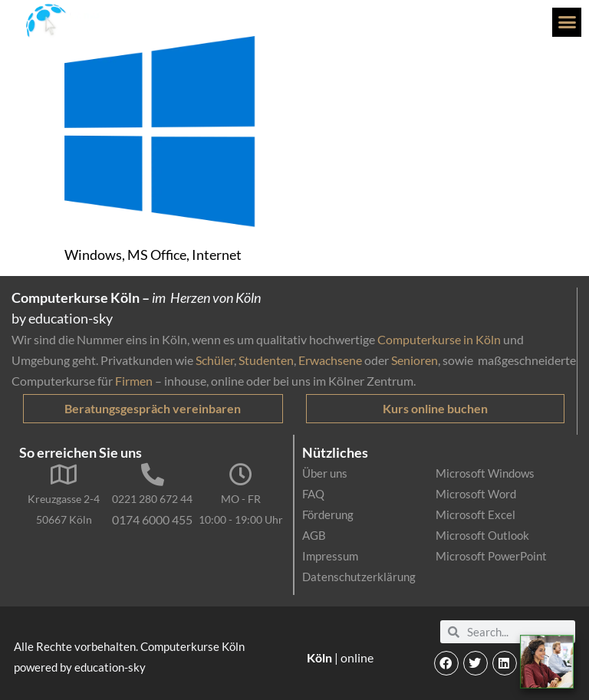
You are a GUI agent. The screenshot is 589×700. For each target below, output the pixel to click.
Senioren (415, 360)
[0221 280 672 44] (153, 475)
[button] (567, 22)
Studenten (266, 360)
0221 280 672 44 (152, 499)
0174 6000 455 (152, 519)
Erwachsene (330, 360)
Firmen (134, 381)
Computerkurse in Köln (439, 339)
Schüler (215, 360)
